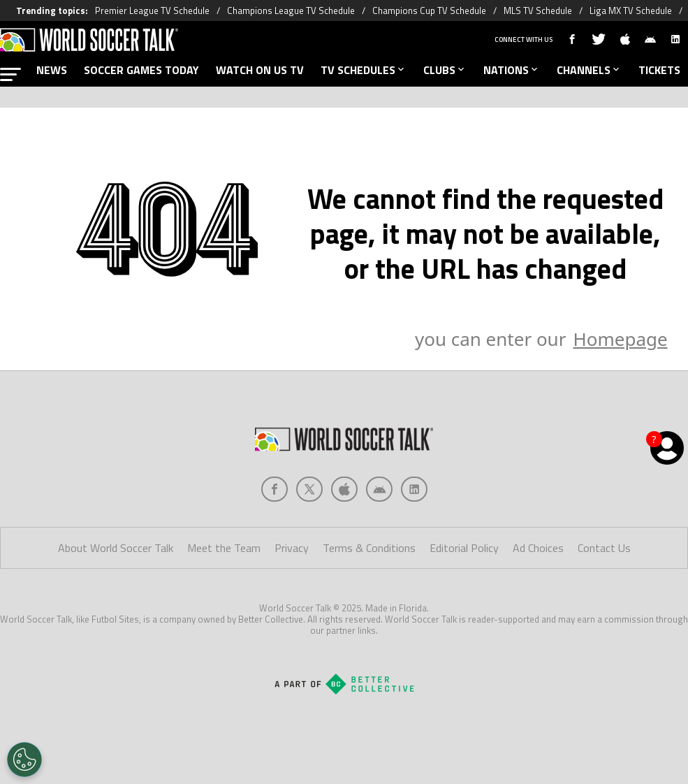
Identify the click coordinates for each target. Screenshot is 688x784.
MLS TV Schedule (538, 10)
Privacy (292, 548)
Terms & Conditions (369, 548)
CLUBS (445, 70)
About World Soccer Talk (116, 548)
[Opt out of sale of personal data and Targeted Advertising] (24, 760)
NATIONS (512, 70)
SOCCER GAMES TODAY (141, 70)
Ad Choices (538, 548)
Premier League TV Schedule (152, 10)
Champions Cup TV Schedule (429, 10)
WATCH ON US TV (260, 70)
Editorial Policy (464, 548)
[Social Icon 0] (275, 489)
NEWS (52, 70)
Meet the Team (224, 548)
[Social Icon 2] (344, 489)
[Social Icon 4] (414, 489)
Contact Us (604, 548)
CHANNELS (589, 70)
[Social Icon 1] (309, 489)
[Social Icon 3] (379, 489)
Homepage (620, 339)
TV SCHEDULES (364, 70)
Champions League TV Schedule (291, 10)
